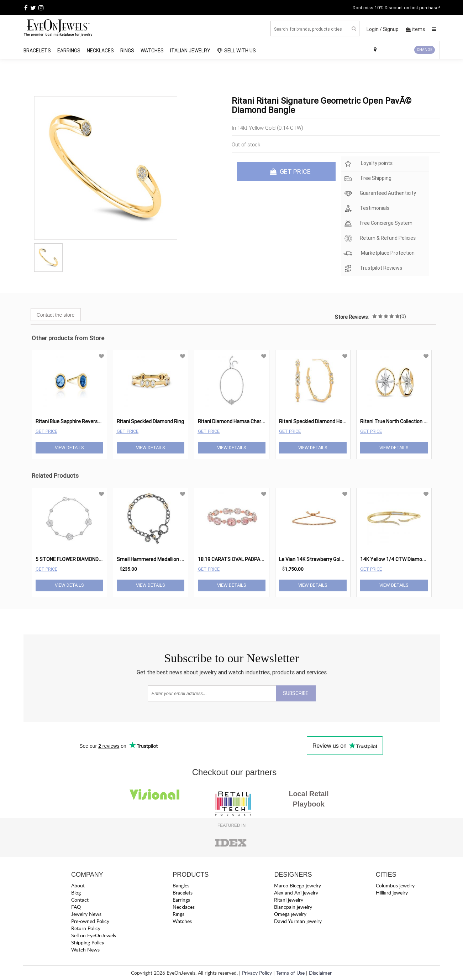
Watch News (85, 950)
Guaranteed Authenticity (380, 194)
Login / (374, 29)
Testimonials (366, 209)
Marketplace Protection (379, 253)
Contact (80, 900)
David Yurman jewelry (298, 921)
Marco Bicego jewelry (298, 885)
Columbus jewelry (395, 885)
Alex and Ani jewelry (296, 893)
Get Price (46, 431)
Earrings (69, 51)
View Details (69, 448)
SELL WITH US (236, 51)
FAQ (76, 907)
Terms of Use (290, 973)
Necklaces (100, 51)
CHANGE (425, 50)
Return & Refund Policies (380, 238)
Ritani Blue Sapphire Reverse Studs (75, 421)
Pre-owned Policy (90, 921)
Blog (76, 893)
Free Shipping (367, 179)
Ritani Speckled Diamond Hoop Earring (322, 421)
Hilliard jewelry (392, 893)
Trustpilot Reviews (373, 268)
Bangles (181, 885)
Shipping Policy (88, 942)
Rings (127, 51)
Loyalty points (368, 164)
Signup (391, 29)
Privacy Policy (257, 973)
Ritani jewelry (289, 900)
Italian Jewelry (190, 51)
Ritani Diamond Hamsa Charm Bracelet (242, 421)
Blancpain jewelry (293, 907)
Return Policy (86, 928)
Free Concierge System (378, 224)
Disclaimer (320, 973)
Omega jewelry (290, 914)
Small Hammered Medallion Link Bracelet (163, 559)
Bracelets (37, 51)
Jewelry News (86, 914)
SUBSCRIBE (296, 693)
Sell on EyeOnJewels (94, 935)
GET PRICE (290, 172)
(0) (403, 316)
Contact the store (56, 315)
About (78, 885)
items (415, 29)
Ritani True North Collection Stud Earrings (407, 421)
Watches (152, 51)
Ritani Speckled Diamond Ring (150, 421)
